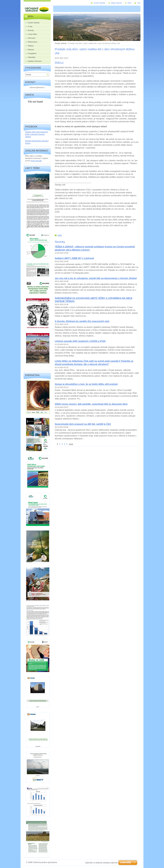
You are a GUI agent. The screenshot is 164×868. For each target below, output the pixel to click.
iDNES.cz (59, 62)
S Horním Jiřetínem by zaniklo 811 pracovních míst (82, 321)
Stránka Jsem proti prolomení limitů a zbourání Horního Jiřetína (37, 134)
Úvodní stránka (61, 43)
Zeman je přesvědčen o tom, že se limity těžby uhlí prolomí (86, 384)
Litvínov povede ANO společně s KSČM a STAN (80, 341)
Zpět (60, 235)
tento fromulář (36, 161)
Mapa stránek (116, 3)
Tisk (139, 3)
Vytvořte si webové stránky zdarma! (101, 863)
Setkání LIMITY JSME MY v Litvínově (74, 258)
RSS (129, 3)
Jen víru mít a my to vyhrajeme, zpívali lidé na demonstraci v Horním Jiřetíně (96, 278)
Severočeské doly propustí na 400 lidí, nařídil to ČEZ (83, 424)
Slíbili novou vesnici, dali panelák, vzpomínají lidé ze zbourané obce (91, 404)
